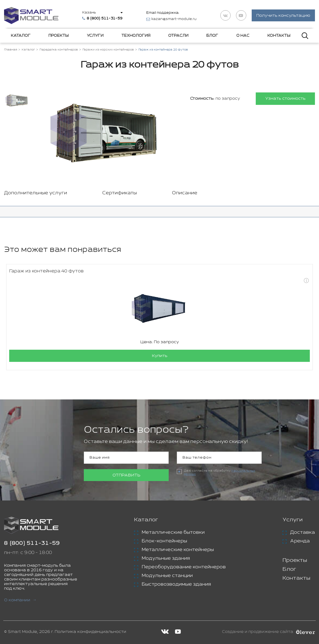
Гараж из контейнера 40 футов (46, 271)
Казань (89, 13)
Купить (160, 356)
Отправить (126, 475)
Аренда (300, 541)
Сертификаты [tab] (119, 193)
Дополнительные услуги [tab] (36, 193)
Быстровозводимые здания (176, 584)
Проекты (59, 36)
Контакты (279, 36)
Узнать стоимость (285, 99)
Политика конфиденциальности (90, 632)
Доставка (303, 532)
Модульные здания (166, 558)
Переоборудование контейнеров (184, 567)
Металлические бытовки (173, 532)
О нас (243, 36)
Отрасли (178, 36)
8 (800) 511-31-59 (32, 543)
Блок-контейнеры (164, 541)
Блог (212, 36)
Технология (136, 36)
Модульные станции (167, 576)
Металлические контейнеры (178, 550)
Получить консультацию (283, 16)
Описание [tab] (185, 193)
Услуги (95, 36)
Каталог (21, 36)
